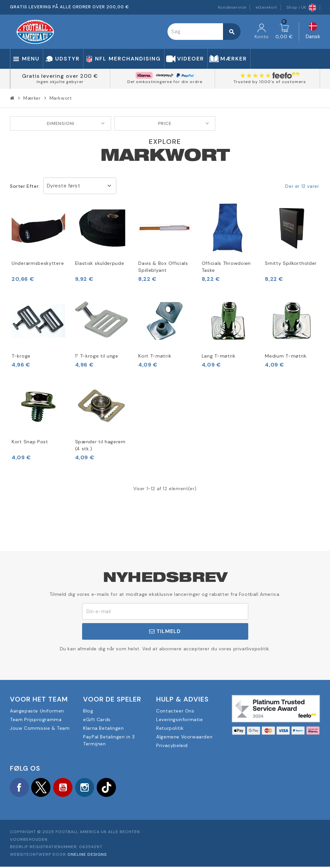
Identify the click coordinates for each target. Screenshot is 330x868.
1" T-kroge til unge (97, 356)
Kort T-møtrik (155, 356)
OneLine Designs (87, 856)
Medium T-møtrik (286, 356)
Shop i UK (301, 7)
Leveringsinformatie (179, 719)
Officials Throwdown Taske (226, 267)
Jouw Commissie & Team (40, 728)
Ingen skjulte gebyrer (60, 82)
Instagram (90, 788)
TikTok (113, 788)
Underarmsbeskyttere (38, 263)
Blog (88, 711)
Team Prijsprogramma (36, 719)
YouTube (66, 788)
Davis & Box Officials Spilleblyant (163, 267)
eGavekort (266, 7)
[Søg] (204, 32)
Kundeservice (232, 7)
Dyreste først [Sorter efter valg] (64, 186)
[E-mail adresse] (165, 611)
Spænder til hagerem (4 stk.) (100, 445)
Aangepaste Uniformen (37, 711)
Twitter (43, 788)
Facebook (20, 788)
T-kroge (21, 356)
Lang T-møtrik (219, 356)
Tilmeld (165, 631)
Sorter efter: (25, 186)
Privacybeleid (172, 745)
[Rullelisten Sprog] (313, 32)
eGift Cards (97, 719)
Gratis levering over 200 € (60, 76)
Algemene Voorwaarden (184, 737)
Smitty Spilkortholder (291, 263)
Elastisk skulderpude (100, 263)
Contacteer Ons (175, 711)
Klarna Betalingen (103, 728)
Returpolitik (170, 728)
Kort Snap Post (30, 442)
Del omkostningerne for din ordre (165, 82)
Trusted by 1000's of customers (270, 82)
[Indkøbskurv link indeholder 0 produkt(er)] (284, 32)
